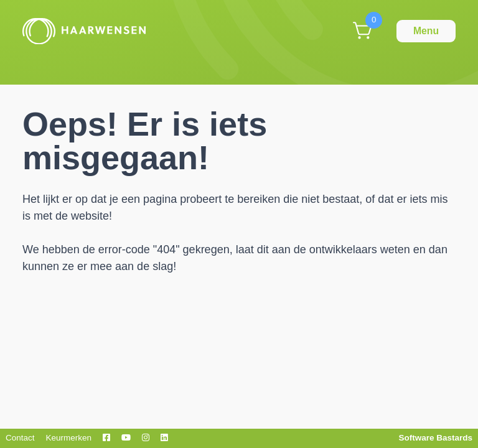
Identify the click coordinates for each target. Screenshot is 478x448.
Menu (426, 31)
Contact (20, 438)
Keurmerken (69, 438)
